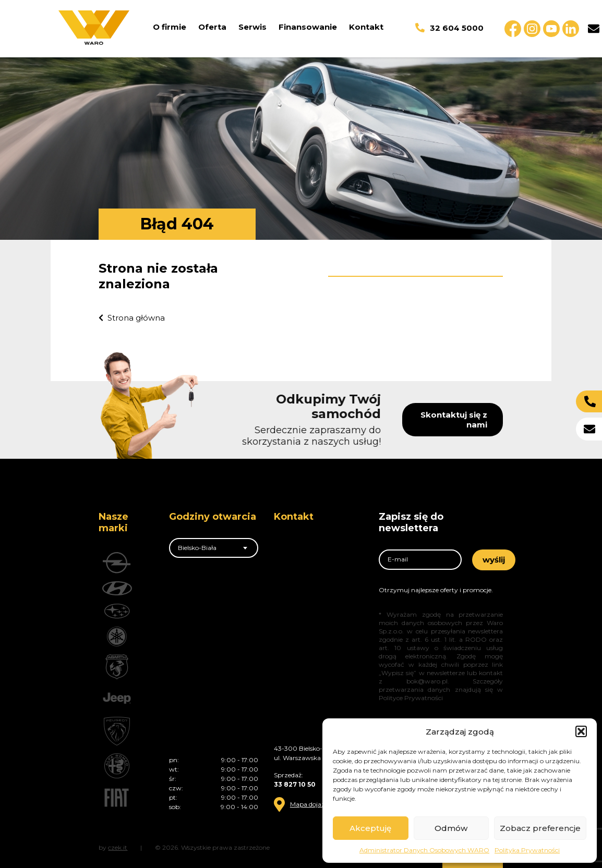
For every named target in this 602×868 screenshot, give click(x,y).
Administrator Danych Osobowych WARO (424, 850)
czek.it (118, 847)
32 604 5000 (449, 28)
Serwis (252, 27)
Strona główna (132, 318)
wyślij (494, 560)
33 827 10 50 (295, 784)
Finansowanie (308, 27)
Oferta (212, 27)
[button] (581, 731)
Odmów (451, 828)
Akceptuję (370, 828)
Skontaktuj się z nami (484, 420)
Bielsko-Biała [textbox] (197, 548)
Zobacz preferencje (540, 828)
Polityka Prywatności (527, 850)
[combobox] (214, 548)
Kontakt (366, 27)
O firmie (170, 27)
